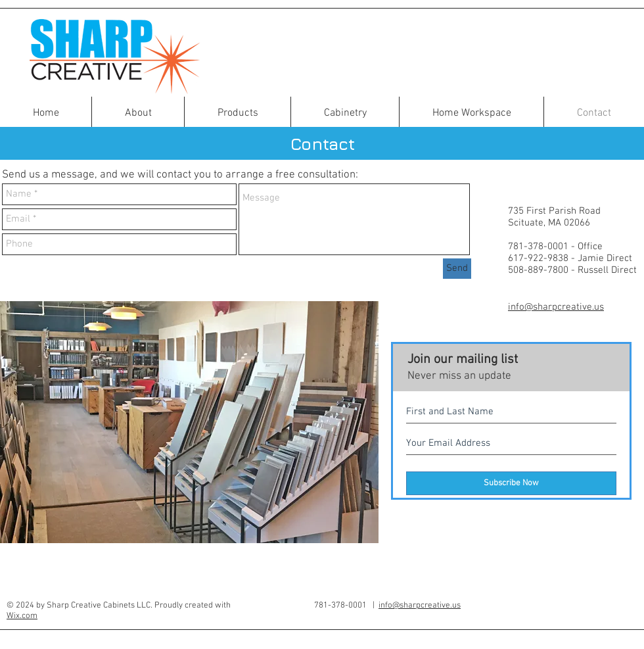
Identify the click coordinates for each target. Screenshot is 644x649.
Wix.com (22, 616)
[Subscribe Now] (511, 483)
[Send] (457, 269)
